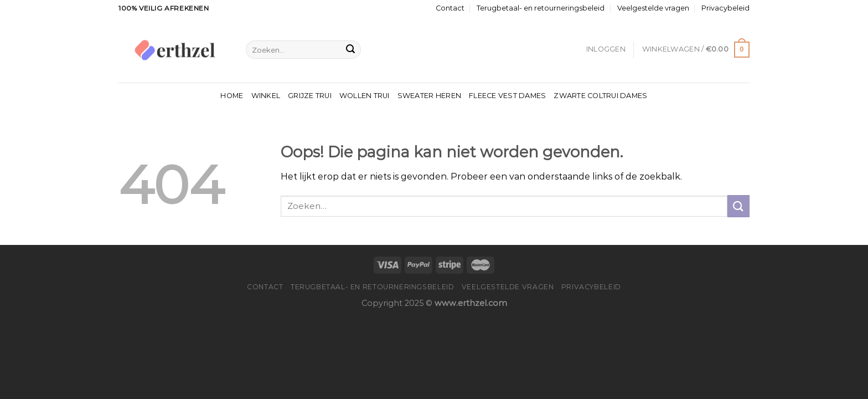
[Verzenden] (350, 50)
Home (232, 96)
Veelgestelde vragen (653, 8)
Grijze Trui (310, 96)
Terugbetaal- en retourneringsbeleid (541, 8)
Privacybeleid (725, 8)
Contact (450, 8)
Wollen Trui (365, 96)
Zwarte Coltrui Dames (600, 96)
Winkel (266, 96)
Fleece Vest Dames (507, 96)
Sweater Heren (429, 96)
